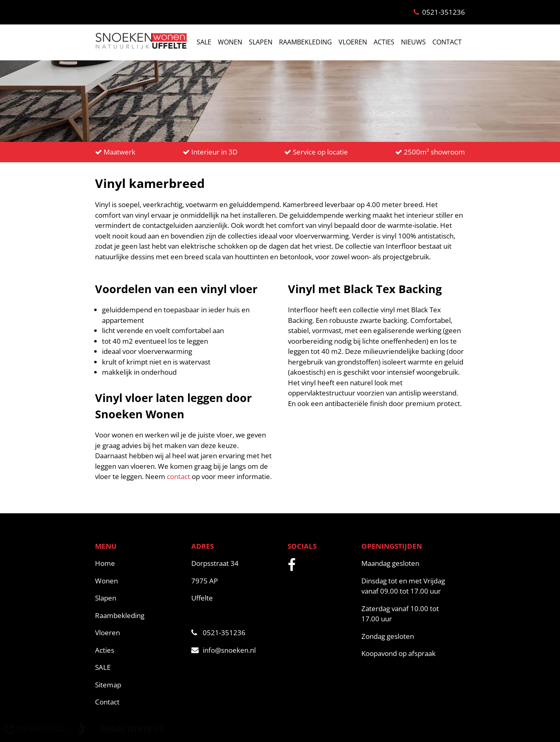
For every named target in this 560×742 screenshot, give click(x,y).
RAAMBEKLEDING (305, 42)
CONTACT (447, 42)
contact (178, 476)
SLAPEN (261, 42)
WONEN (230, 42)
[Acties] (139, 650)
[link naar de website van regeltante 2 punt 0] (121, 730)
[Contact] (139, 702)
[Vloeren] (139, 633)
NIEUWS (413, 42)
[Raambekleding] (139, 616)
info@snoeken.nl (224, 650)
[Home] (139, 563)
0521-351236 (218, 633)
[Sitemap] (139, 685)
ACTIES (384, 42)
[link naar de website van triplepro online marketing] (37, 730)
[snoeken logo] (141, 48)
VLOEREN (353, 42)
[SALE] (139, 667)
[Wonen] (139, 581)
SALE (204, 42)
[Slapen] (139, 598)
